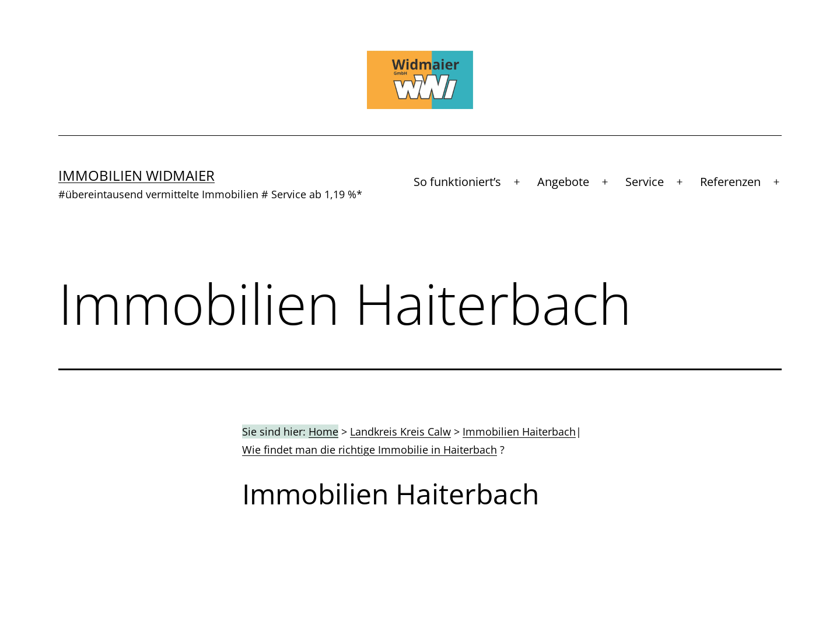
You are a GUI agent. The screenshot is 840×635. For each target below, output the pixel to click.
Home (323, 431)
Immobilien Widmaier (136, 175)
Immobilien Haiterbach (519, 431)
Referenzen (730, 182)
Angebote (563, 182)
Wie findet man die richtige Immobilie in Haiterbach (370, 450)
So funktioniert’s (457, 182)
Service (645, 182)
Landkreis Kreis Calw (400, 431)
